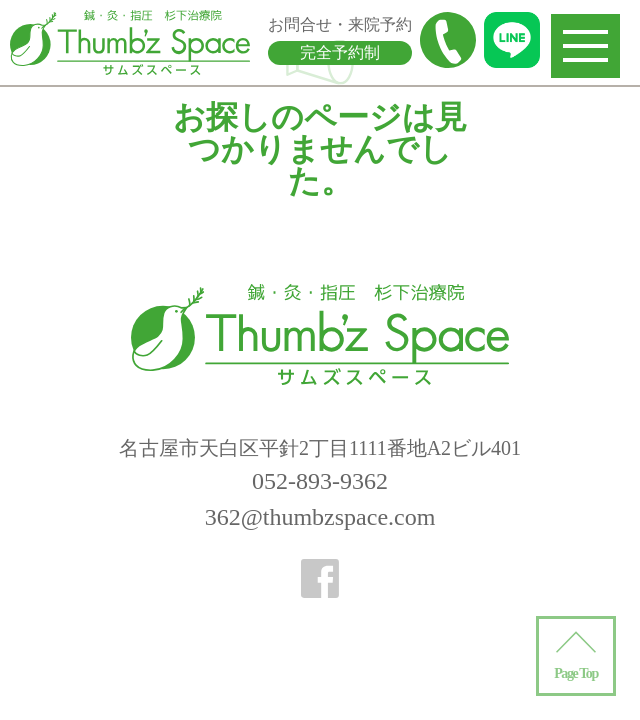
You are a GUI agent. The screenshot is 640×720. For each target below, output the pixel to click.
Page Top (576, 673)
